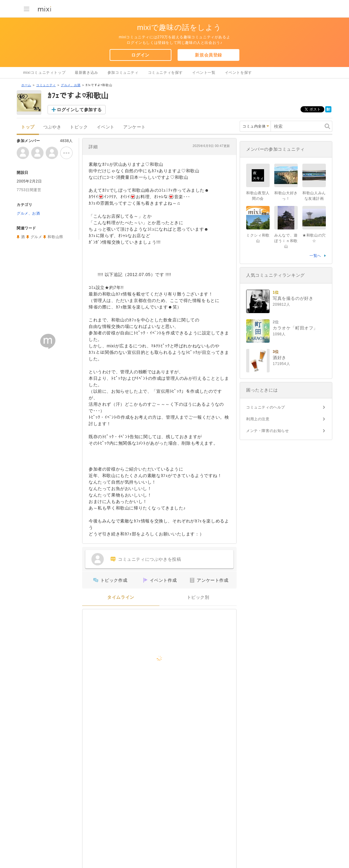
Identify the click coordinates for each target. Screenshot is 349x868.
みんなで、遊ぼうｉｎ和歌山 (286, 241)
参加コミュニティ (123, 73)
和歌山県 (55, 237)
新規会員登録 (208, 55)
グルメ (36, 237)
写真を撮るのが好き (293, 298)
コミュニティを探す (165, 73)
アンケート (135, 127)
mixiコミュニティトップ (44, 73)
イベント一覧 (204, 73)
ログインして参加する (79, 110)
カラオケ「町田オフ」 (295, 328)
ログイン (140, 55)
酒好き (280, 358)
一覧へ (315, 256)
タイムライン (121, 597)
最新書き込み (86, 73)
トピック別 (198, 597)
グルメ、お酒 (71, 85)
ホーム (26, 85)
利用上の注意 (258, 419)
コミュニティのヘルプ (266, 407)
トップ (28, 127)
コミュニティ (46, 85)
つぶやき (52, 127)
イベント (106, 127)
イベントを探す (238, 73)
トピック (79, 127)
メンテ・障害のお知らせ (268, 431)
